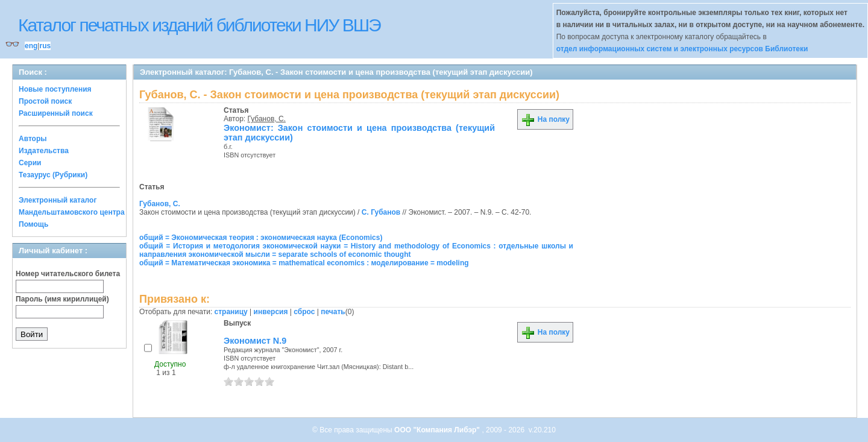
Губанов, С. (267, 119)
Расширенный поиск (56, 113)
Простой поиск (45, 101)
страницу (231, 312)
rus (45, 46)
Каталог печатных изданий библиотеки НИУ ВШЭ (199, 25)
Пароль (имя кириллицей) (62, 299)
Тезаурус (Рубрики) (53, 175)
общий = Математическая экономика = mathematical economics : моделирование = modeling (304, 263)
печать (333, 312)
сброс (304, 312)
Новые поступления (55, 89)
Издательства (44, 151)
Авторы (33, 139)
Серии (30, 163)
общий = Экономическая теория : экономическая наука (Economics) (261, 238)
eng (31, 46)
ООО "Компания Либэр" (438, 430)
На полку (545, 119)
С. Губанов (381, 212)
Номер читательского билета (68, 274)
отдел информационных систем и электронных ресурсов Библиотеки (682, 49)
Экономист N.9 (255, 341)
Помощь (33, 224)
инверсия (271, 312)
